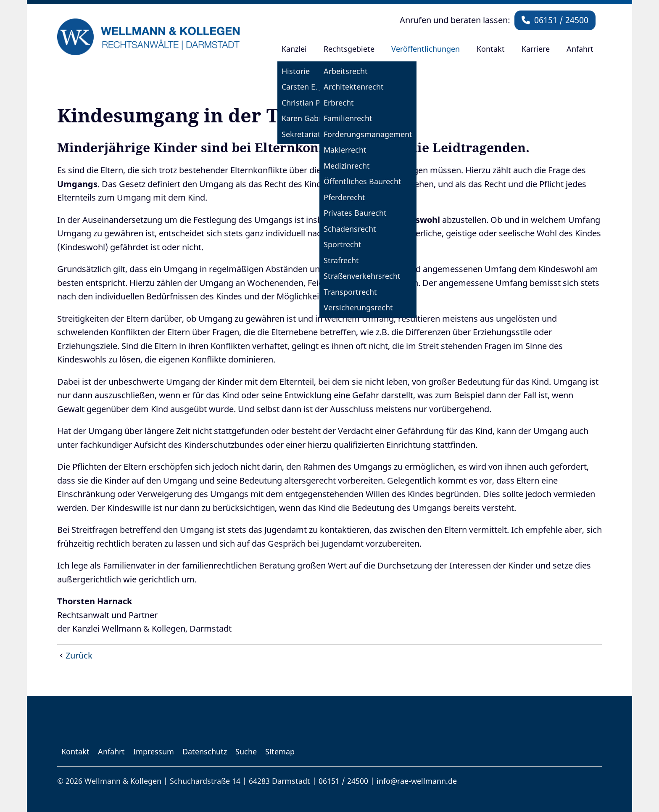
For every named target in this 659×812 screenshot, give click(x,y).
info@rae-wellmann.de (417, 781)
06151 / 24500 (555, 20)
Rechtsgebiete (349, 49)
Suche (246, 751)
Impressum (154, 751)
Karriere (536, 49)
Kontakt (491, 49)
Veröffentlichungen (426, 49)
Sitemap (280, 751)
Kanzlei (294, 49)
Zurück (79, 655)
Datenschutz (205, 751)
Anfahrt (580, 49)
